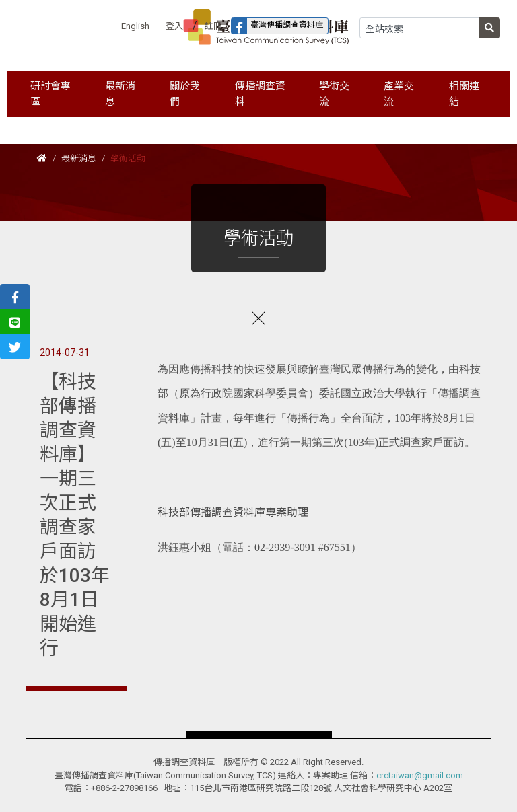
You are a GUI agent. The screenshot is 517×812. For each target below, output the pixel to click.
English (135, 26)
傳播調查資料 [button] (260, 94)
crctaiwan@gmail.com (420, 775)
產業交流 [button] (399, 94)
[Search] (419, 28)
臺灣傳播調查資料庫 (277, 26)
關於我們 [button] (185, 94)
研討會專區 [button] (50, 94)
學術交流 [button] (334, 94)
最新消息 (79, 158)
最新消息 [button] (120, 94)
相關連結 (464, 94)
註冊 (213, 26)
